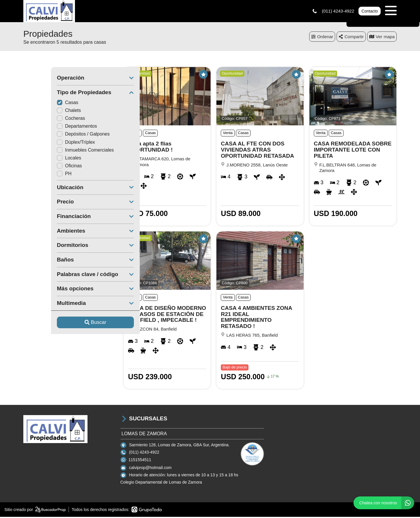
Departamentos (49, 128)
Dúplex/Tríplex (48, 143)
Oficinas (42, 167)
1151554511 (140, 461)
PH (36, 175)
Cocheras (43, 120)
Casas (40, 104)
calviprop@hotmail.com (150, 469)
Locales (41, 159)
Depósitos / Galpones (56, 135)
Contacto (370, 12)
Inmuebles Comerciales (58, 151)
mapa (382, 38)
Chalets (41, 111)
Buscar (68, 324)
